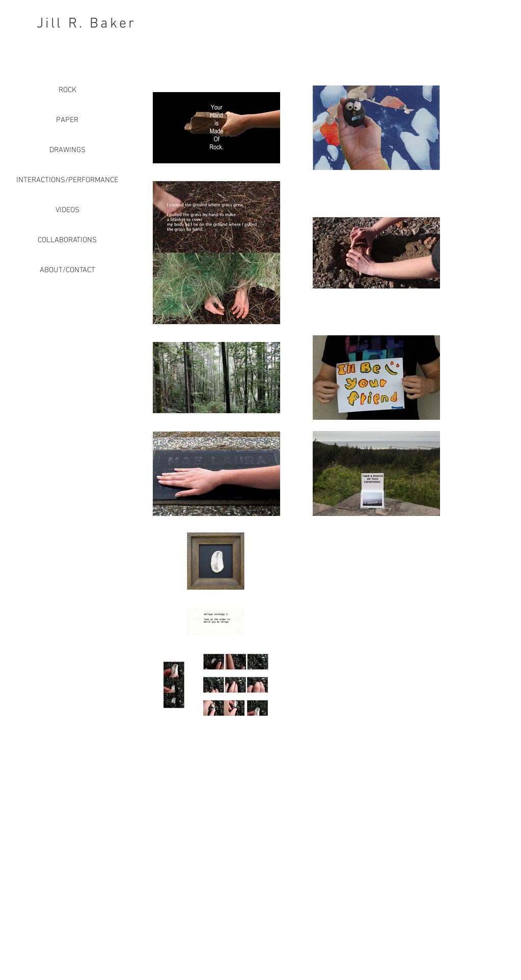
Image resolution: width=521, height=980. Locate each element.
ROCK (67, 90)
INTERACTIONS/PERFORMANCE (67, 180)
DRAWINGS (67, 150)
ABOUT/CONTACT (67, 270)
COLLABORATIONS (67, 240)
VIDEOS (67, 210)
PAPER (67, 120)
